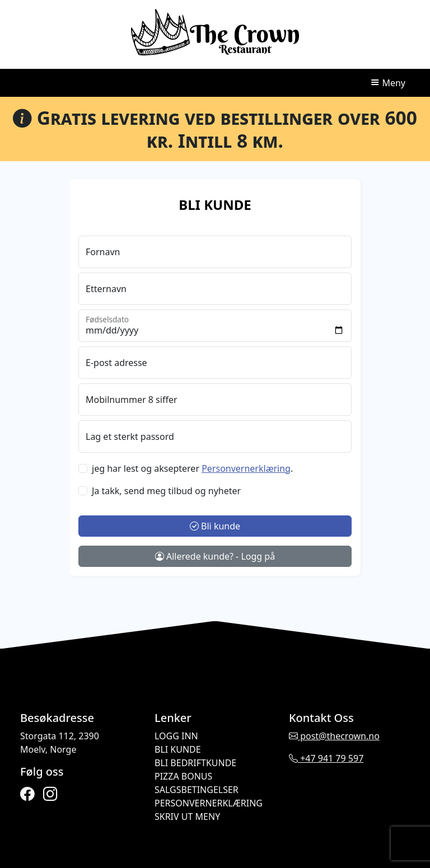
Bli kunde (215, 526)
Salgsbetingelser (197, 790)
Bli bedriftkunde (195, 763)
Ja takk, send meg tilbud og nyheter (166, 491)
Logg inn (176, 736)
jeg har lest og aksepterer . (192, 468)
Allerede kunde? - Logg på (215, 556)
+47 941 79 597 (326, 758)
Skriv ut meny (187, 817)
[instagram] (50, 794)
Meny (388, 83)
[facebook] (27, 794)
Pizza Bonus (183, 776)
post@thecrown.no (334, 736)
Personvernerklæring (209, 803)
